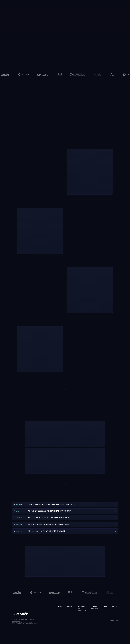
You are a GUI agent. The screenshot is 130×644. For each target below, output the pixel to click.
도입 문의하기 (113, 3)
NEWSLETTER (82, 611)
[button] (66, 3)
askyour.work (95, 611)
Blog (87, 3)
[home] (19, 3)
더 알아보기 (87, 442)
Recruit (55, 3)
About (47, 3)
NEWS (79, 608)
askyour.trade (95, 608)
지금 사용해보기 (76, 442)
